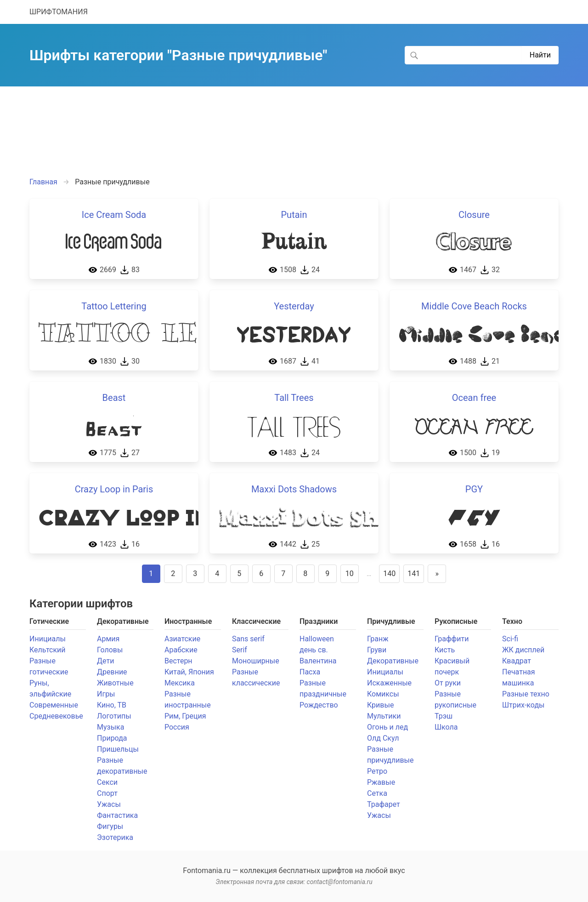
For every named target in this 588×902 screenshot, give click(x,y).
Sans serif (248, 639)
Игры (106, 694)
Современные (54, 705)
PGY (474, 489)
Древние (112, 672)
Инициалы (48, 639)
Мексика (180, 683)
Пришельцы (118, 749)
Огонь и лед (387, 727)
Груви (377, 650)
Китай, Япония (189, 672)
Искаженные (389, 683)
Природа (112, 738)
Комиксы (383, 694)
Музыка (110, 727)
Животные (115, 683)
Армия (108, 639)
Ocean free (474, 398)
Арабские (181, 650)
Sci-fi (510, 639)
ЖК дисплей (523, 650)
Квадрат (517, 661)
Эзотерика (115, 837)
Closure (474, 215)
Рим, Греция (185, 716)
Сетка (377, 793)
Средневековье (56, 716)
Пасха (310, 672)
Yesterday (294, 306)
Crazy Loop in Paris (114, 489)
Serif (240, 650)
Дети (105, 661)
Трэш (444, 716)
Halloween (317, 639)
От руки (448, 683)
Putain (294, 215)
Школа (446, 727)
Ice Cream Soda (114, 215)
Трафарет (384, 804)
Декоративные (393, 661)
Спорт (107, 793)
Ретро (377, 771)
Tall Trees (294, 398)
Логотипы (114, 716)
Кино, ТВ (112, 705)
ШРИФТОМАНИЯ (59, 12)
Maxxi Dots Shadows (294, 489)
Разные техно (526, 694)
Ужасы (109, 804)
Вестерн (178, 661)
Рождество (319, 705)
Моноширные (256, 661)
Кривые (380, 705)
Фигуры (110, 826)
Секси (107, 782)
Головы (110, 650)
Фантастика (117, 815)
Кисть (445, 650)
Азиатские (182, 639)
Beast (114, 398)
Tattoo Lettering (114, 306)
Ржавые (381, 782)
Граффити (452, 639)
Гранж (378, 639)
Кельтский (48, 650)
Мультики (384, 716)
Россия (177, 727)
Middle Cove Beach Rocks (474, 306)
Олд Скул (383, 738)
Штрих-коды (523, 705)
